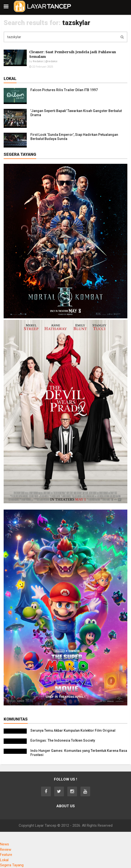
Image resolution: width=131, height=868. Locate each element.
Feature (6, 855)
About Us (66, 806)
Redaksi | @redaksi (45, 61)
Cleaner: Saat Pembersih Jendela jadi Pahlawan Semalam (73, 54)
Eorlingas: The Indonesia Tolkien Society (63, 740)
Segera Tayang (12, 865)
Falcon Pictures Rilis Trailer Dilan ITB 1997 (64, 90)
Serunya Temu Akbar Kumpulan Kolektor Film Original (73, 730)
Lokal (4, 860)
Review (6, 850)
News (4, 844)
